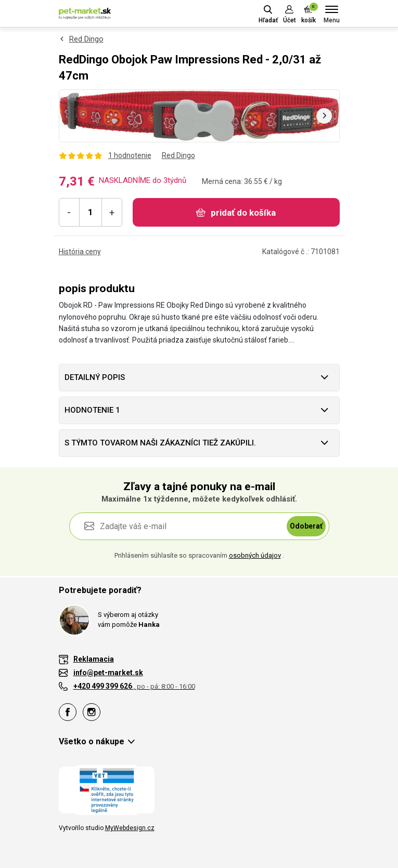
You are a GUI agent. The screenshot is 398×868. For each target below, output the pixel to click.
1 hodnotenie (130, 155)
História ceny (80, 252)
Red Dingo (86, 39)
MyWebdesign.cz (130, 828)
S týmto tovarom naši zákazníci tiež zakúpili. (160, 443)
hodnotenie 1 (92, 410)
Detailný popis (95, 377)
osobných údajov (255, 555)
